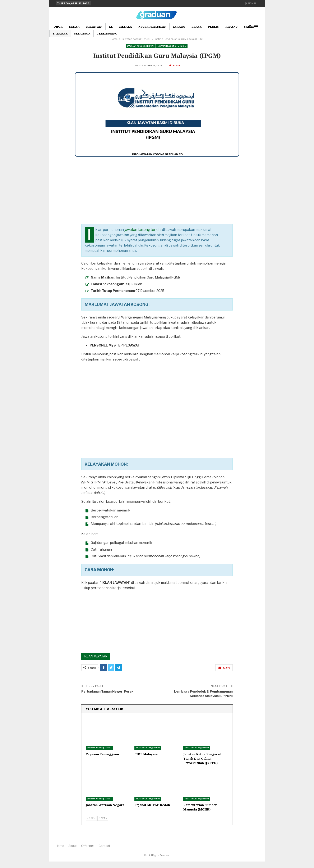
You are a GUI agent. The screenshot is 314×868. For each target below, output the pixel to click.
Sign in (250, 3)
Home (60, 852)
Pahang (179, 27)
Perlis (213, 27)
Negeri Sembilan (152, 27)
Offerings (88, 852)
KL (111, 27)
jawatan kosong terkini (143, 236)
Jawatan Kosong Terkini (141, 46)
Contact (104, 852)
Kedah (74, 27)
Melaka (126, 27)
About (73, 852)
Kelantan (94, 27)
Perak (197, 27)
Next (103, 825)
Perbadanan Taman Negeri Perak (107, 698)
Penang (231, 27)
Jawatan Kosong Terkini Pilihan (173, 46)
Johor (57, 27)
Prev (91, 825)
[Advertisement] (157, 201)
